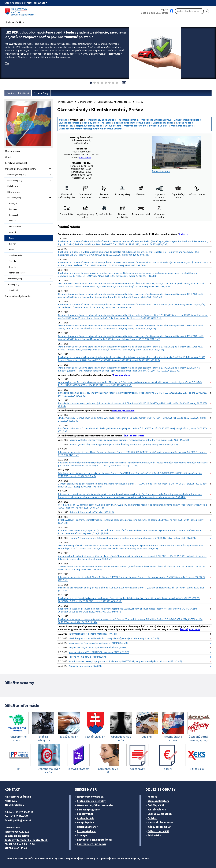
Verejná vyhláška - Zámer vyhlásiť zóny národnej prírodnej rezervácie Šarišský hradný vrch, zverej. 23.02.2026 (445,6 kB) (129, 440)
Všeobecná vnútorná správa (156, 120)
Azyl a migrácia (86, 818)
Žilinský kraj (13, 290)
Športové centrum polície (92, 844)
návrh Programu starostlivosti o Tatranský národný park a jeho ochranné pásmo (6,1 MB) (114, 638)
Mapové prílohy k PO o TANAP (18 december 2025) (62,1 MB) (99, 652)
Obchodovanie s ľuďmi (160, 814)
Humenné (13, 209)
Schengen (83, 835)
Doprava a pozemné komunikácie (132, 123)
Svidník (12, 267)
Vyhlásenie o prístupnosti (94, 859)
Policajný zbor (85, 814)
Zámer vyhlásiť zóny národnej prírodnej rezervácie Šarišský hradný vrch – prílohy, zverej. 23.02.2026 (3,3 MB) (124, 444)
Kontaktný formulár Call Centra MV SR (26, 840)
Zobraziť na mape (177, 154)
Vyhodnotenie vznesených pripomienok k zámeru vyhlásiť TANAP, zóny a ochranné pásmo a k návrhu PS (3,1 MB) (125, 661)
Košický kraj (13, 186)
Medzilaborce (15, 226)
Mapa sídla (72, 859)
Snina (12, 250)
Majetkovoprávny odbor (89, 126)
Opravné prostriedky (135, 126)
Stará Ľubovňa (16, 255)
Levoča (12, 221)
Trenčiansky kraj (15, 279)
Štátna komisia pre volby (91, 801)
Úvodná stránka (12, 151)
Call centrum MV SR (158, 831)
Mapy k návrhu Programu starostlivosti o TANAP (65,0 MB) (98, 643)
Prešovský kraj (14, 198)
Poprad (12, 232)
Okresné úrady (41, 93)
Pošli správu (85, 157)
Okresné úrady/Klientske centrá (95, 805)
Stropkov (13, 261)
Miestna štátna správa (160, 822)
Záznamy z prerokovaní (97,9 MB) (85, 666)
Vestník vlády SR (157, 810)
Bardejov (13, 203)
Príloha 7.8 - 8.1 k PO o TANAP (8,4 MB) (88, 657)
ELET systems (57, 859)
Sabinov (13, 244)
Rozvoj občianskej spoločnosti (94, 840)
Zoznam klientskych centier (18, 296)
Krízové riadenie (185, 123)
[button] (16, 22)
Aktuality (9, 157)
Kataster (106, 123)
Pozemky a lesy (90, 123)
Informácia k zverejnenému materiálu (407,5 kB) (93, 634)
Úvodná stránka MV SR (18, 93)
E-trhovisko (154, 835)
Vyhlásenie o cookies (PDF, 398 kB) (129, 859)
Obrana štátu (66, 126)
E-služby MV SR (156, 805)
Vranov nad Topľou (17, 273)
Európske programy (88, 810)
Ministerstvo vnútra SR (90, 797)
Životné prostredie (69, 123)
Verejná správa (85, 822)
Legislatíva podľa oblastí (16, 163)
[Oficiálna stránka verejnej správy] (36, 3)
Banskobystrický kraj (17, 175)
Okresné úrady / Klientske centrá (20, 169)
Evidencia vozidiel (159, 126)
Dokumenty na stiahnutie (102, 120)
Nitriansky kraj (14, 192)
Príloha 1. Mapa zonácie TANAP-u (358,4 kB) (92, 512)
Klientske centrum (129, 120)
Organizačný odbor (163, 123)
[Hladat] (208, 11)
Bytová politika (113, 126)
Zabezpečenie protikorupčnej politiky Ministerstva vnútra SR (92, 129)
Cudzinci (152, 818)
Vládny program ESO (159, 827)
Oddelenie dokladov (182, 126)
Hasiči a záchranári (88, 827)
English (164, 9)
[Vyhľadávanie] (189, 11)
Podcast (152, 797)
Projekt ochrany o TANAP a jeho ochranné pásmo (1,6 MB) (98, 647)
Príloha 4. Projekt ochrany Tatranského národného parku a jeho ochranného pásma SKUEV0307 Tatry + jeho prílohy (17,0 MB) (133, 538)
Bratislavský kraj (15, 180)
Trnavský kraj (13, 284)
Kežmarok (14, 215)
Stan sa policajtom (158, 801)
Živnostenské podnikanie (188, 120)
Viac (7, 63)
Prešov (12, 238)
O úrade (63, 120)
